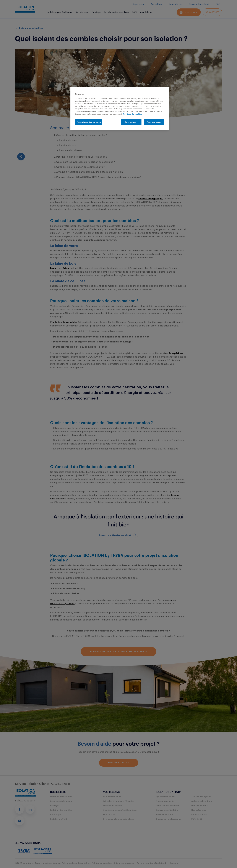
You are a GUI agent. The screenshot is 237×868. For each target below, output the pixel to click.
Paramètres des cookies (89, 122)
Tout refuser (131, 122)
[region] (120, 109)
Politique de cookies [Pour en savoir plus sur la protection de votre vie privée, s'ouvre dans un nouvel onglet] (132, 114)
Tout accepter (154, 122)
